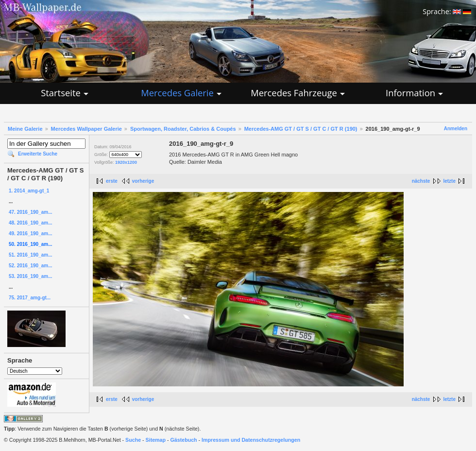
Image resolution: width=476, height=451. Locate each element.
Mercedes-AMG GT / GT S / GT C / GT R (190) (301, 129)
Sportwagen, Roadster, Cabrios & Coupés (183, 129)
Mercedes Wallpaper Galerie (86, 129)
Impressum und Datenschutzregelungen (251, 440)
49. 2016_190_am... (31, 234)
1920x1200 (126, 162)
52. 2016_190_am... (31, 266)
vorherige (143, 181)
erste (112, 181)
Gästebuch (184, 440)
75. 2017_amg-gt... (30, 298)
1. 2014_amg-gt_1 (29, 191)
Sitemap (156, 440)
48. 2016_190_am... (31, 223)
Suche (133, 440)
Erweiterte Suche (38, 154)
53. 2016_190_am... (31, 276)
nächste (421, 181)
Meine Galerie (25, 129)
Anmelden (456, 129)
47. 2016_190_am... (31, 212)
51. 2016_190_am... (31, 255)
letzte (449, 181)
